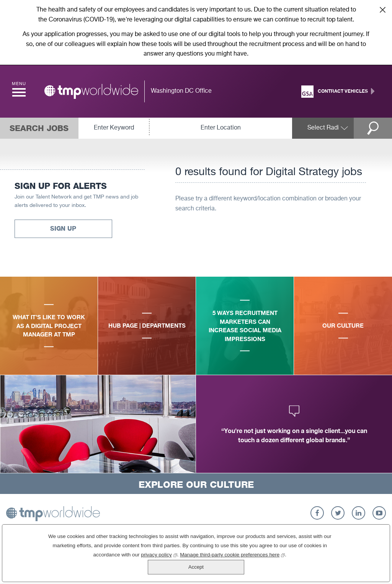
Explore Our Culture (196, 485)
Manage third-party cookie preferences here (205, 569)
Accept (350, 560)
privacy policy (131, 569)
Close (382, 10)
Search (377, 128)
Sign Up (63, 229)
